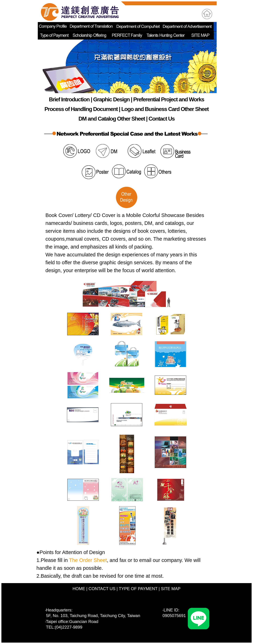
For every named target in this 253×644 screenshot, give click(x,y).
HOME (79, 589)
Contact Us (161, 119)
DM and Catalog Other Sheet (112, 119)
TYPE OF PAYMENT (138, 589)
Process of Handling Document (81, 109)
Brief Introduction (69, 99)
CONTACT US (102, 589)
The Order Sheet (88, 560)
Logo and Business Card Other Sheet (165, 109)
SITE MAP (171, 589)
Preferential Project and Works (169, 99)
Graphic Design (111, 99)
